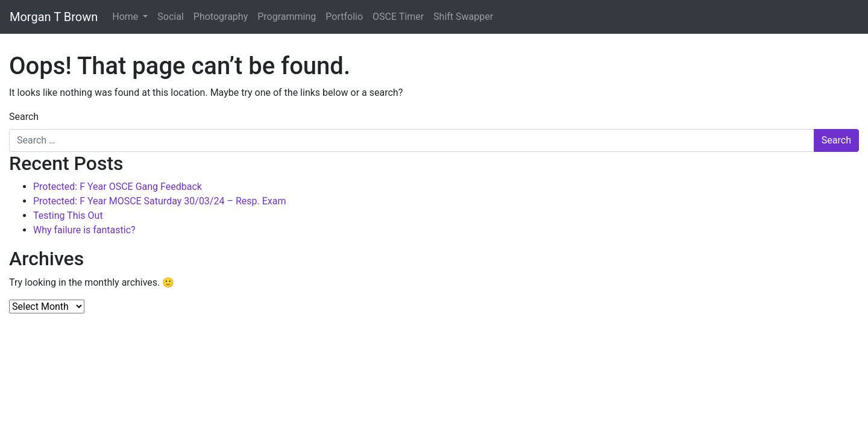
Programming (287, 17)
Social (170, 17)
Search (24, 117)
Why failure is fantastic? (84, 230)
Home (126, 17)
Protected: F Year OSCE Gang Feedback (118, 187)
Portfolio (344, 17)
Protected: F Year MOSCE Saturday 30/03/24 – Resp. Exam (159, 201)
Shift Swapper (463, 17)
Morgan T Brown (54, 17)
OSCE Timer (398, 17)
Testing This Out (68, 215)
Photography (221, 17)
